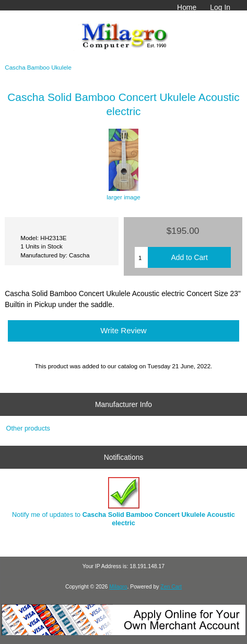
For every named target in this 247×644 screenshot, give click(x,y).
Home (187, 7)
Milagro (118, 587)
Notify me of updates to (123, 502)
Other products (28, 428)
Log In (220, 7)
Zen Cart (171, 587)
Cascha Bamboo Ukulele (38, 67)
